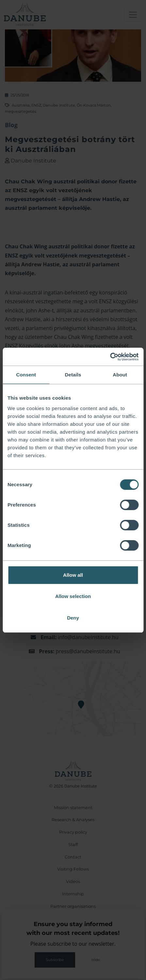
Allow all (73, 575)
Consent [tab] (26, 375)
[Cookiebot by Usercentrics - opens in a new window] (110, 357)
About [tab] (120, 375)
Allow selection (73, 596)
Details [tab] (73, 375)
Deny (73, 618)
